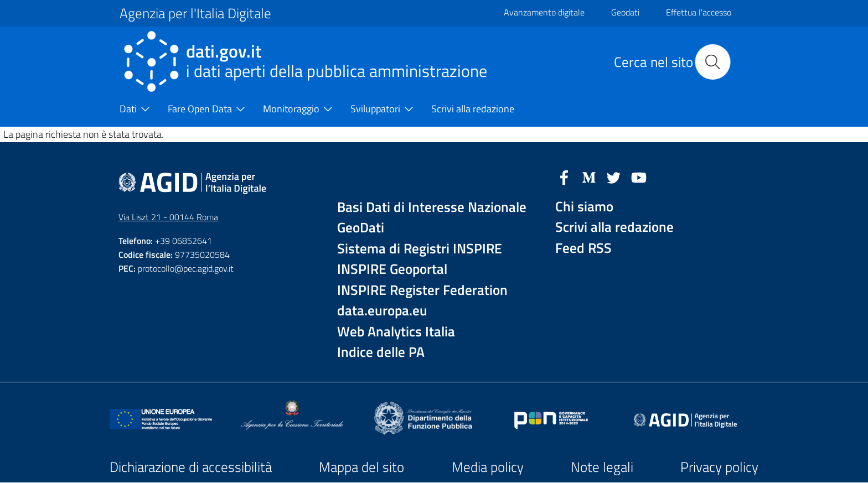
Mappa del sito (361, 467)
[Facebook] (564, 176)
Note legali (602, 467)
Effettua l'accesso (699, 12)
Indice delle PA (381, 352)
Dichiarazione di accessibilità (191, 467)
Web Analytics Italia (396, 332)
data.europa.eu (382, 311)
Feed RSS (583, 248)
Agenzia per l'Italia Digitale (195, 13)
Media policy (488, 467)
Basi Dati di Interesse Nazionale (432, 207)
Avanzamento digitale (544, 12)
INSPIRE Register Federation (422, 290)
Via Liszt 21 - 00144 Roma (168, 217)
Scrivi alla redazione (614, 227)
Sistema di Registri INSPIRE (420, 249)
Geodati (625, 12)
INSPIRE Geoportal (392, 269)
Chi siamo (584, 207)
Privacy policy (719, 467)
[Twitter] (614, 176)
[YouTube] (639, 176)
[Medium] (589, 176)
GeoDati (361, 228)
